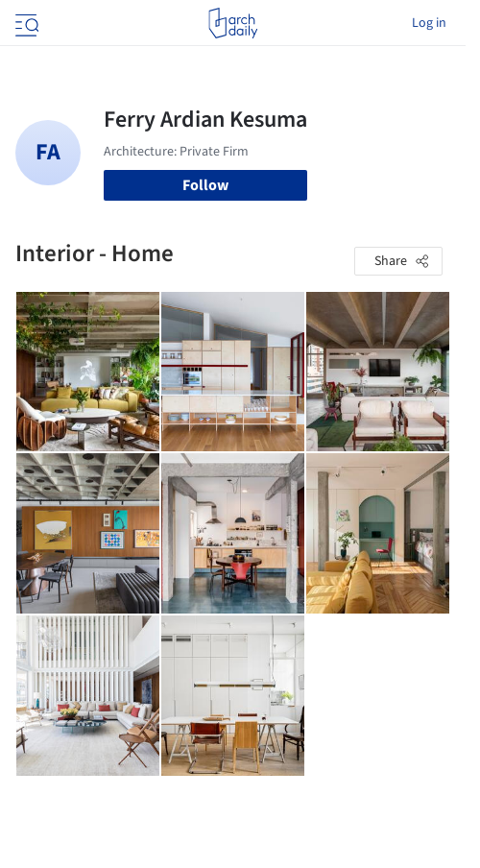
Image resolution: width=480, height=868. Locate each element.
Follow (205, 185)
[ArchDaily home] (233, 23)
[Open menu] (25, 23)
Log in (429, 23)
